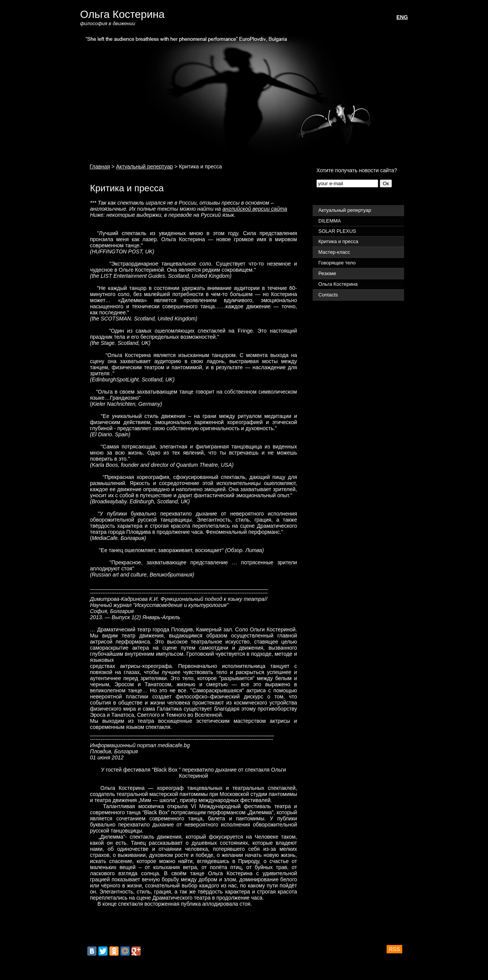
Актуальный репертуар (144, 167)
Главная (100, 167)
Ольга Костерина (122, 14)
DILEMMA (330, 221)
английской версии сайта (255, 209)
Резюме (327, 273)
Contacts (328, 295)
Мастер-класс (334, 252)
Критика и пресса (338, 241)
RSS (394, 949)
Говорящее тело (337, 263)
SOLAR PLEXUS (337, 231)
